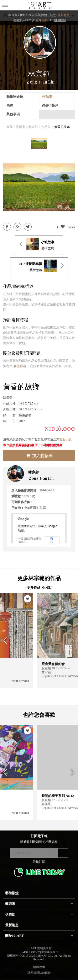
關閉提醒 (60, 20)
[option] (39, 143)
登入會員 (63, 15)
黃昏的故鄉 (62, 127)
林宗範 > (35, 127)
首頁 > (11, 127)
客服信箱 (20, 366)
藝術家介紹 (15, 97)
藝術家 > (22, 127)
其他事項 (13, 114)
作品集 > (47, 127)
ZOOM (71, 227)
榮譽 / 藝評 (50, 105)
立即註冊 (42, 20)
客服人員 (66, 439)
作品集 (47, 97)
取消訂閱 (39, 864)
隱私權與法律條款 (39, 975)
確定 (52, 540)
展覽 (10, 105)
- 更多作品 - (39, 588)
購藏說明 (39, 969)
